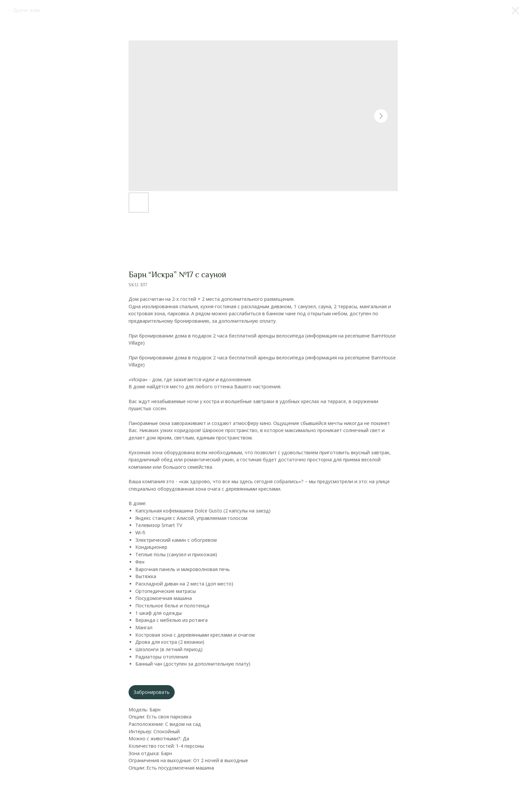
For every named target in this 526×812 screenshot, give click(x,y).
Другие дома (27, 10)
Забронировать (152, 692)
